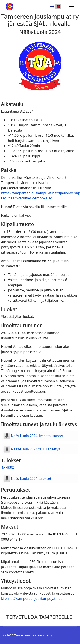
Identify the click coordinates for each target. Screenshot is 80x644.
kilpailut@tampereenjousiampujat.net (31, 598)
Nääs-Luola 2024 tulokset (31, 479)
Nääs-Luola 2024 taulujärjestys (35, 449)
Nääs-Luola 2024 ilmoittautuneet (37, 436)
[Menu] (72, 6)
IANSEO (8, 468)
